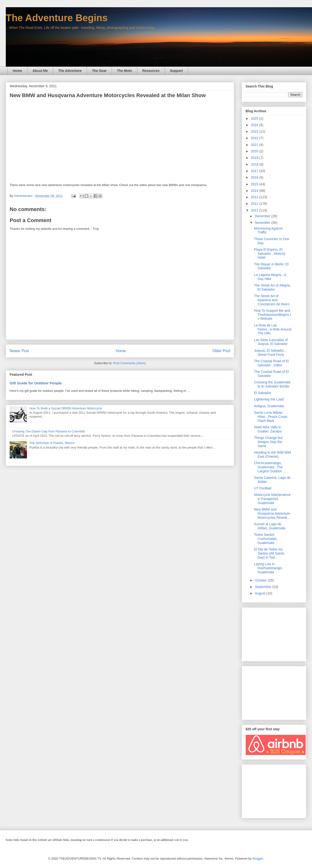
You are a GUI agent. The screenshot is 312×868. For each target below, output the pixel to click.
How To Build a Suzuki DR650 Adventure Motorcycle (66, 408)
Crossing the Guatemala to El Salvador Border (272, 384)
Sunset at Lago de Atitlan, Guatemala (270, 526)
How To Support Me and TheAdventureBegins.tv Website (273, 315)
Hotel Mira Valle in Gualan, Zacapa (268, 429)
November (263, 223)
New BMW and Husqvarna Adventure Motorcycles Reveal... (272, 513)
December (263, 216)
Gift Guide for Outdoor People (36, 383)
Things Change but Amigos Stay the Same (268, 442)
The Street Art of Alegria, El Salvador (272, 287)
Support (176, 71)
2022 (255, 138)
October (261, 580)
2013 (255, 197)
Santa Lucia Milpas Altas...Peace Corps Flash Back (271, 417)
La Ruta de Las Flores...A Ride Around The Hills (273, 329)
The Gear (99, 71)
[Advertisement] (274, 633)
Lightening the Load (269, 399)
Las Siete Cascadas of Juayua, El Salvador (271, 342)
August (260, 593)
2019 (255, 158)
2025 (255, 119)
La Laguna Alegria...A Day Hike (270, 277)
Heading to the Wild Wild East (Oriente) (272, 454)
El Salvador (263, 393)
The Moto (124, 71)
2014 (255, 191)
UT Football (263, 488)
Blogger (258, 859)
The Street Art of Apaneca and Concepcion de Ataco (272, 300)
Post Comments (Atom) (129, 363)
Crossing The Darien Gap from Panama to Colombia (48, 431)
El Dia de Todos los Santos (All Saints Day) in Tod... (269, 553)
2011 (255, 210)
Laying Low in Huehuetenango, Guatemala (268, 568)
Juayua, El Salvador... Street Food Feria (270, 353)
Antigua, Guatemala (269, 406)
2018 (255, 164)
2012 (255, 204)
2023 (255, 131)
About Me (40, 71)
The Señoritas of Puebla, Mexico (52, 443)
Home (17, 71)
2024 (255, 125)
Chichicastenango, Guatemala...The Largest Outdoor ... (270, 467)
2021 (255, 145)
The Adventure (70, 71)
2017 (255, 171)
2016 (255, 177)
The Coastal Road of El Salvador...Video (271, 363)
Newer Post (19, 351)
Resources (151, 71)
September (263, 587)
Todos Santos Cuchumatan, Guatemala (266, 539)
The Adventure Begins (57, 18)
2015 (255, 184)
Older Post (221, 351)
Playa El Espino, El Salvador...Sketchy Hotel (270, 254)
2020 (255, 151)
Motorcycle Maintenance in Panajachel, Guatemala (272, 499)
